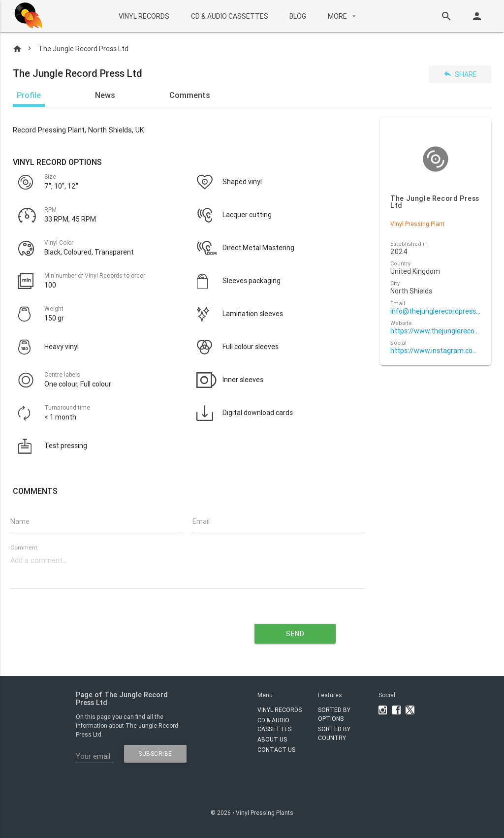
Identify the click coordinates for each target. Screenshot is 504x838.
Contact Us (276, 750)
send (295, 634)
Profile (29, 95)
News (105, 95)
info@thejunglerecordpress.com (435, 311)
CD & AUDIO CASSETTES (230, 16)
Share (460, 74)
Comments (190, 95)
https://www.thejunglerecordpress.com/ (435, 331)
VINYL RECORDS (144, 16)
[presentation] (113, 630)
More (343, 16)
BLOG (298, 16)
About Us (272, 739)
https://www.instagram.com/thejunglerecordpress (435, 351)
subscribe (155, 754)
